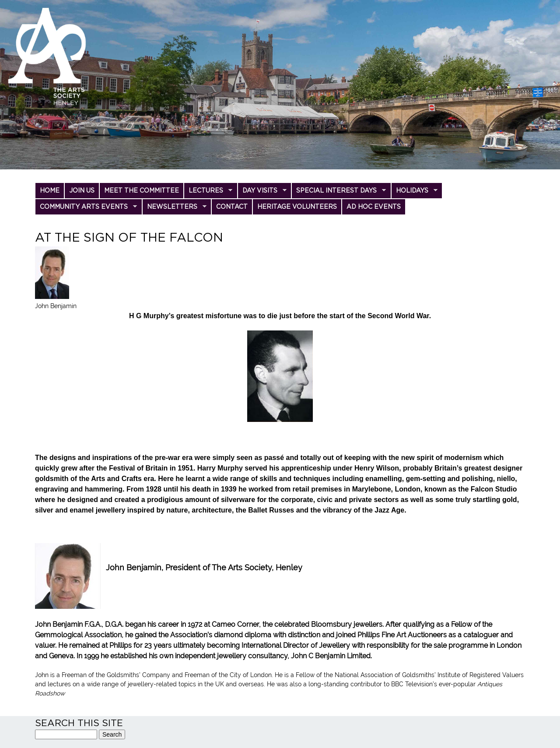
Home (50, 190)
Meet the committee (142, 190)
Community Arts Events (86, 209)
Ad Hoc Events (374, 207)
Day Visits (262, 193)
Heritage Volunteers (297, 207)
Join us (82, 190)
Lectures (208, 193)
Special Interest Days (339, 193)
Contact (232, 207)
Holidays (414, 193)
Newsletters (174, 209)
